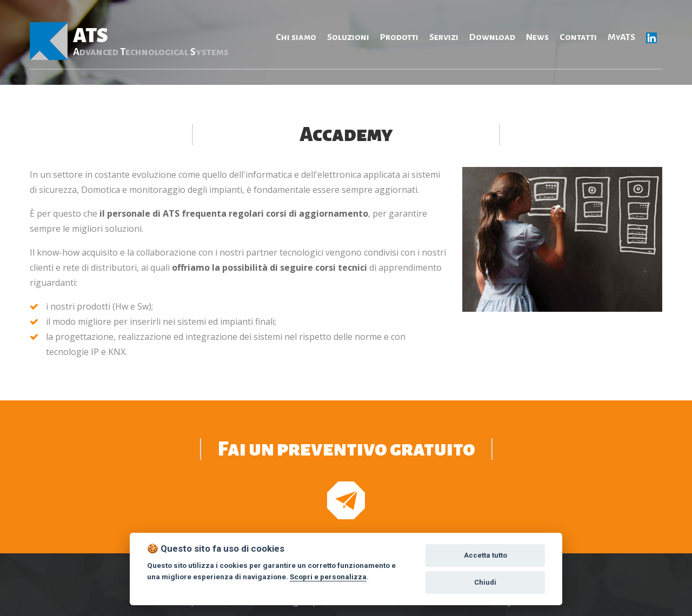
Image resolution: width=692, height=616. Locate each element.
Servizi (444, 37)
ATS (151, 41)
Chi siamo (296, 37)
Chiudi (485, 582)
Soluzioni (348, 37)
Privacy (498, 609)
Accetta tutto (485, 555)
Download (492, 37)
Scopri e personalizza (328, 577)
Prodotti (399, 37)
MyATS (621, 37)
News (537, 37)
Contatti (578, 37)
